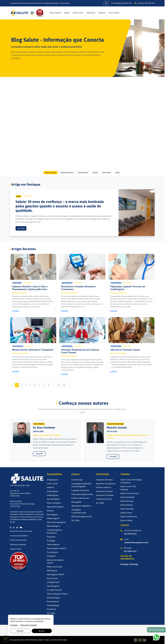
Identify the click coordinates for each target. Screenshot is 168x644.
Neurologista (52, 515)
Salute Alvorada (127, 509)
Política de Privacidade (28, 625)
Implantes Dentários (104, 480)
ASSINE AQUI (132, 13)
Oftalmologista (53, 518)
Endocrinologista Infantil (57, 594)
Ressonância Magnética (81, 506)
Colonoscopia (77, 480)
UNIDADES (102, 13)
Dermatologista (53, 499)
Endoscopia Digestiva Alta (82, 494)
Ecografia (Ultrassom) (80, 490)
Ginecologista (53, 491)
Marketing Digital (36, 640)
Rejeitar (20, 631)
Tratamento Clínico (104, 499)
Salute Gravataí (127, 505)
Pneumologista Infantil (56, 548)
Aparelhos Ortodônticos (106, 484)
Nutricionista (52, 578)
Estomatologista (54, 598)
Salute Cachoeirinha (129, 516)
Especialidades (55, 13)
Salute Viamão (126, 520)
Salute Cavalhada (127, 497)
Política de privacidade (18, 540)
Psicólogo (51, 541)
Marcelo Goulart (21, 293)
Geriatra (50, 511)
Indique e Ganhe (16, 549)
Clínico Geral (52, 484)
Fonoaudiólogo (53, 605)
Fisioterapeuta (53, 601)
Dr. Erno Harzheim (70, 293)
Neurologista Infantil (56, 574)
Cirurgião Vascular (54, 590)
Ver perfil (39, 456)
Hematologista (53, 586)
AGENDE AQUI (147, 13)
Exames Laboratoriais (80, 498)
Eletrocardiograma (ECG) (82, 516)
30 (64, 385)
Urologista (51, 556)
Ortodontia (51, 609)
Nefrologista (52, 571)
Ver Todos (51, 613)
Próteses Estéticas (104, 487)
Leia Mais (21, 228)
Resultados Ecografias (18, 545)
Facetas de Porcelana (105, 495)
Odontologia (78, 13)
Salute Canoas (126, 513)
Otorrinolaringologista (56, 522)
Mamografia (76, 502)
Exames (67, 13)
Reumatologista (53, 526)
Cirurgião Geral (53, 582)
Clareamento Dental (104, 491)
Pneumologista (53, 544)
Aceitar (42, 631)
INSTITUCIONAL (114, 13)
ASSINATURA (91, 13)
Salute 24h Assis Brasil (130, 493)
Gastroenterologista (55, 507)
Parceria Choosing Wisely (19, 536)
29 (58, 385)
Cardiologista (52, 495)
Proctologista (52, 552)
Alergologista (52, 480)
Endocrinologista (54, 503)
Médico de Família (55, 567)
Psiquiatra (51, 537)
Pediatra (50, 487)
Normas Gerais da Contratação (21, 531)
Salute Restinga (127, 501)
